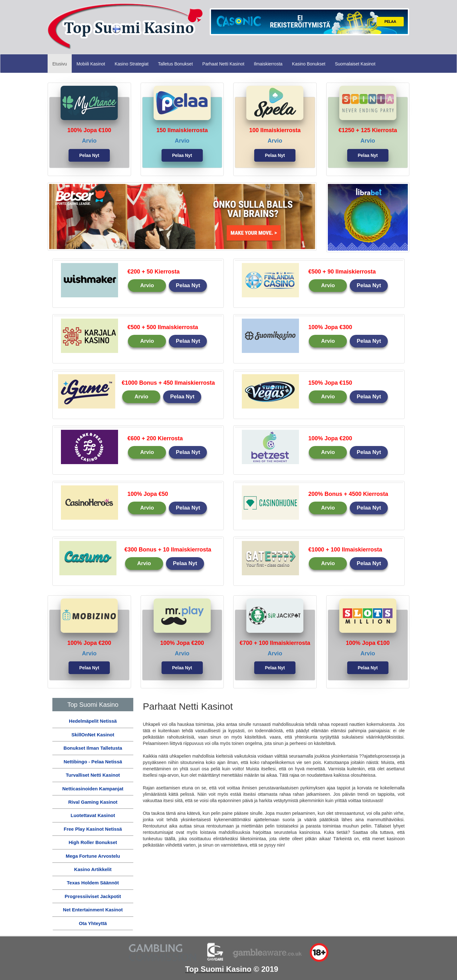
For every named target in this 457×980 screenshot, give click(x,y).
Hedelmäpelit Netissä (93, 721)
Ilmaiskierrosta (268, 64)
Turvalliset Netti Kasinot (93, 775)
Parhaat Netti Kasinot (223, 64)
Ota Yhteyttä (93, 923)
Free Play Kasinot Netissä (93, 829)
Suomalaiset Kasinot (355, 64)
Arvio (147, 285)
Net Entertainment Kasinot (93, 910)
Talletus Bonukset (176, 64)
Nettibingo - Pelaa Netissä (93, 762)
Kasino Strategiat (132, 64)
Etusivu (62, 63)
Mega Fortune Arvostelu (93, 856)
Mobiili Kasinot (91, 64)
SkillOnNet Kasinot (93, 735)
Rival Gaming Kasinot (93, 802)
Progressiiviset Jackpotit (93, 896)
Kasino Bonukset (309, 64)
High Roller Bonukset (93, 842)
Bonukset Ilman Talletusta (93, 748)
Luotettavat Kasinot (93, 815)
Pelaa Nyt (89, 155)
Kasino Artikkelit (93, 869)
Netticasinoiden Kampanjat (93, 789)
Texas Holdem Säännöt (93, 883)
